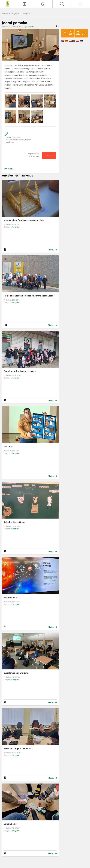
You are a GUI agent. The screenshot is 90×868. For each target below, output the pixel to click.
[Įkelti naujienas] (24, 4)
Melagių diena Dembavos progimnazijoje (24, 220)
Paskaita (8, 447)
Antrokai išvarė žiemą (14, 522)
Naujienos (15, 14)
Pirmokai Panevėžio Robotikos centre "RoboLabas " (29, 296)
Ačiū (49, 156)
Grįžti (11, 169)
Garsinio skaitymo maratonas (18, 748)
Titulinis (5, 14)
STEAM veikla (10, 598)
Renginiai (26, 14)
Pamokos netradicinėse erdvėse (20, 371)
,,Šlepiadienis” (11, 824)
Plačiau (51, 250)
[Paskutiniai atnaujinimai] (43, 4)
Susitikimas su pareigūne (16, 673)
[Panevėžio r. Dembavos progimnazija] (7, 4)
